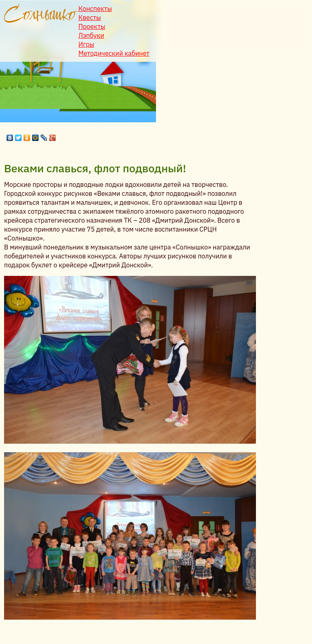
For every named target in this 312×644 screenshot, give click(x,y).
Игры (86, 44)
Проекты (92, 26)
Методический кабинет (114, 53)
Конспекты (95, 9)
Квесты (90, 17)
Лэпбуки (91, 35)
